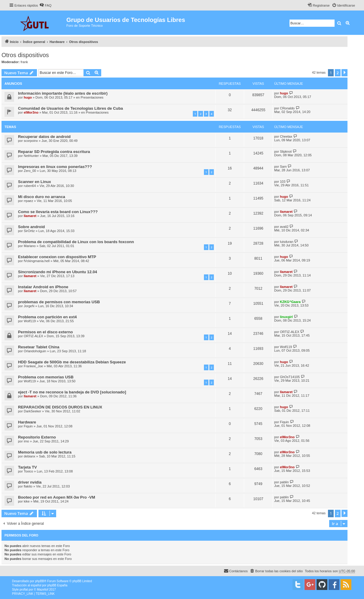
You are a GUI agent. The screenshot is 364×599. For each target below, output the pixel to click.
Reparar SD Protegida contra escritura (54, 152)
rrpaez (28, 201)
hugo (28, 97)
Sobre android (31, 227)
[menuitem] (45, 5)
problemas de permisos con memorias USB (59, 302)
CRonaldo (287, 108)
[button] (344, 73)
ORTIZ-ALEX (33, 336)
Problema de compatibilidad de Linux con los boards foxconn (76, 242)
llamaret (30, 216)
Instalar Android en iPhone (43, 287)
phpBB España (57, 585)
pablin (284, 482)
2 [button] (338, 73)
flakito (28, 486)
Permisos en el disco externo (46, 332)
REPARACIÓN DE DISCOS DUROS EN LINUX (60, 407)
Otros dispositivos (25, 55)
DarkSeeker (32, 411)
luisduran (287, 242)
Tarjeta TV (27, 467)
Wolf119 (30, 321)
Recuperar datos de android (44, 137)
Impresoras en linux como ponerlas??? (55, 167)
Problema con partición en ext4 (47, 317)
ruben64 (30, 186)
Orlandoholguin (35, 351)
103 (283, 182)
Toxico (28, 471)
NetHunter (31, 156)
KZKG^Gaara (290, 302)
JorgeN (29, 306)
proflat (24, 590)
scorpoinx (31, 141)
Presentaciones (92, 97)
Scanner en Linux (35, 182)
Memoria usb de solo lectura (45, 452)
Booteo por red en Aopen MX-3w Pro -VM (57, 497)
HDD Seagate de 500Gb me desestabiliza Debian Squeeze (72, 362)
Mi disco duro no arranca (42, 197)
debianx (30, 456)
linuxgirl (286, 317)
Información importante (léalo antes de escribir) (63, 93)
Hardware (27, 422)
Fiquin (28, 426)
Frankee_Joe (33, 366)
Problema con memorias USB (46, 377)
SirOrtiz (29, 231)
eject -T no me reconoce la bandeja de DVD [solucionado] (72, 392)
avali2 (284, 227)
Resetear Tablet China (39, 347)
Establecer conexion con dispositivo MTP (57, 257)
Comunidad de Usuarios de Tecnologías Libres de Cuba (70, 108)
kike (27, 501)
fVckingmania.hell (37, 261)
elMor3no (31, 112)
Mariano (30, 246)
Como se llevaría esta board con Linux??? (58, 212)
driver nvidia (30, 482)
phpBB (40, 581)
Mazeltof (43, 590)
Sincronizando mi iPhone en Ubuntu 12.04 (58, 272)
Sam (283, 167)
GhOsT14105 (290, 377)
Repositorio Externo (37, 437)
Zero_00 (30, 171)
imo (26, 441)
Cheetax (286, 136)
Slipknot (286, 151)
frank (24, 62)
